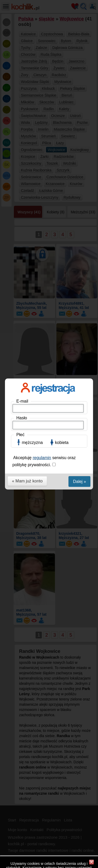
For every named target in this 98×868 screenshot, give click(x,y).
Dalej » (79, 151)
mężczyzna (32, 112)
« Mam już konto (27, 150)
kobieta (62, 112)
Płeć (21, 104)
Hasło (22, 87)
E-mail (22, 70)
